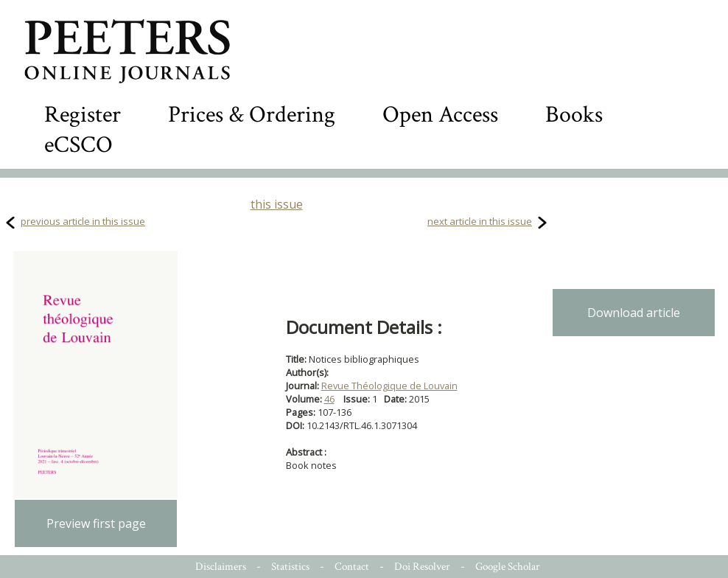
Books (574, 115)
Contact (352, 567)
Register (83, 115)
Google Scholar (508, 567)
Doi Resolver (422, 567)
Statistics (290, 567)
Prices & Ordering (252, 115)
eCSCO (78, 145)
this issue (277, 204)
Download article (634, 313)
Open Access (440, 115)
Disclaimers (221, 567)
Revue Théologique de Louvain (389, 386)
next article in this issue (480, 221)
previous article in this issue (83, 221)
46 (329, 399)
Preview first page (96, 523)
